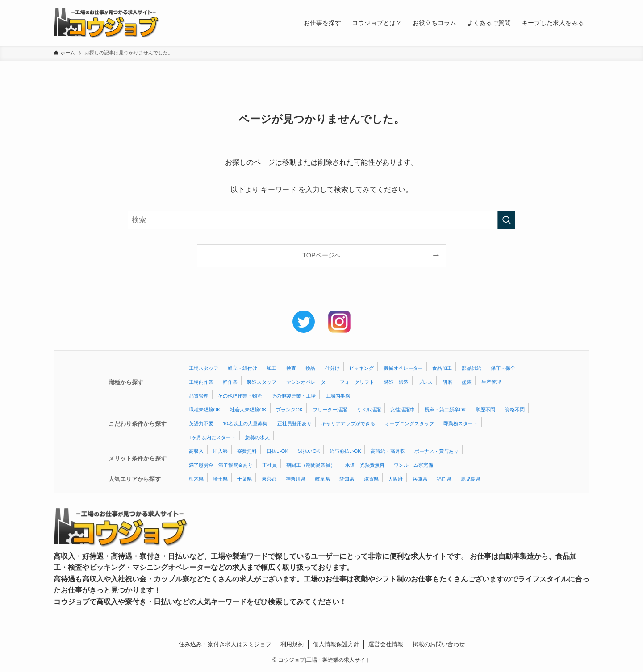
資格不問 (515, 410)
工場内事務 (338, 396)
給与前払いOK (345, 451)
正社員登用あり (294, 423)
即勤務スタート (461, 423)
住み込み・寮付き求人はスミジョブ (225, 644)
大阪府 (395, 479)
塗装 (467, 382)
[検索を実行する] (506, 220)
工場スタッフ (204, 368)
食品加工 (442, 368)
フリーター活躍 (330, 410)
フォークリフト (357, 382)
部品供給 (472, 368)
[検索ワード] (321, 220)
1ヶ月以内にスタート (212, 437)
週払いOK (309, 451)
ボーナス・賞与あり (436, 451)
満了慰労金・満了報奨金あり (221, 465)
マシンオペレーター (308, 382)
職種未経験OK (205, 410)
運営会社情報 (386, 644)
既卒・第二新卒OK (445, 410)
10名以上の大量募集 (245, 423)
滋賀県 (371, 479)
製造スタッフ (262, 382)
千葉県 (244, 479)
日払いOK (278, 451)
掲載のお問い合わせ (439, 644)
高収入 (196, 451)
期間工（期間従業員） (311, 465)
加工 (271, 368)
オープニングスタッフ (409, 423)
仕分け (332, 368)
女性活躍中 (403, 410)
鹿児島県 (471, 479)
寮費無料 (247, 451)
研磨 (447, 382)
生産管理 (491, 382)
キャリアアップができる (348, 423)
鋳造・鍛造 (396, 382)
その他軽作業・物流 (240, 396)
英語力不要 (201, 423)
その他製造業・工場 (294, 396)
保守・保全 (503, 368)
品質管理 (199, 396)
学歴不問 (485, 410)
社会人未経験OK (248, 410)
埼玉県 (220, 479)
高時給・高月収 (388, 451)
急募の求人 (257, 437)
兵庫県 (420, 479)
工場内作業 (201, 382)
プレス (425, 382)
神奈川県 (296, 479)
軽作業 (230, 382)
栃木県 (196, 479)
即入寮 (220, 451)
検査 (291, 368)
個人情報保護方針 (336, 644)
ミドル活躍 (369, 410)
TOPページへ (321, 255)
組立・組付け (242, 368)
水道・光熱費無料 (365, 465)
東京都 (269, 479)
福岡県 (444, 479)
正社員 (269, 465)
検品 (310, 368)
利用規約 (292, 644)
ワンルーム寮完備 (413, 465)
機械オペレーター (403, 368)
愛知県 (347, 479)
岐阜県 (323, 479)
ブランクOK (289, 410)
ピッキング (361, 368)
